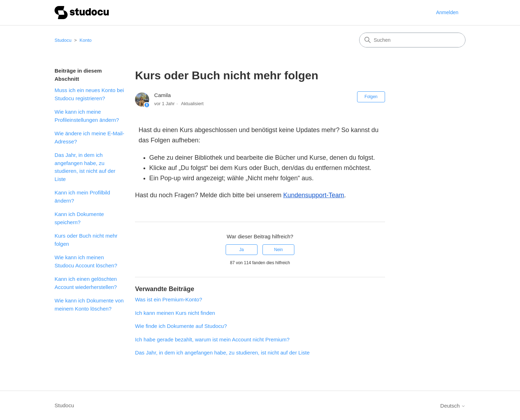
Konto (86, 40)
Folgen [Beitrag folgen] (371, 97)
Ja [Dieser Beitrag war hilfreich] (242, 250)
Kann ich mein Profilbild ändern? (82, 197)
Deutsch (453, 406)
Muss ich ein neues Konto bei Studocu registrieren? (89, 94)
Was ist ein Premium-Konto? (169, 299)
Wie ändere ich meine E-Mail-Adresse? (89, 137)
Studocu (63, 40)
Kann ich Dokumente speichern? (79, 218)
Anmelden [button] (447, 12)
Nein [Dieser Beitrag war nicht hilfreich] (279, 250)
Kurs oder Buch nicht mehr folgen (86, 240)
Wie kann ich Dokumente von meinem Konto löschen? (89, 305)
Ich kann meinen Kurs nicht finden (175, 313)
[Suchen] (412, 40)
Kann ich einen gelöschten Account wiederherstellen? (86, 283)
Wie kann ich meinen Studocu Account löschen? (86, 261)
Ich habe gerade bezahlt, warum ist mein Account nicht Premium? (212, 339)
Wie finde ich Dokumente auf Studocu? (181, 326)
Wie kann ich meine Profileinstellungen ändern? (87, 116)
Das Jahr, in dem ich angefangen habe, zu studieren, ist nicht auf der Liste (85, 167)
